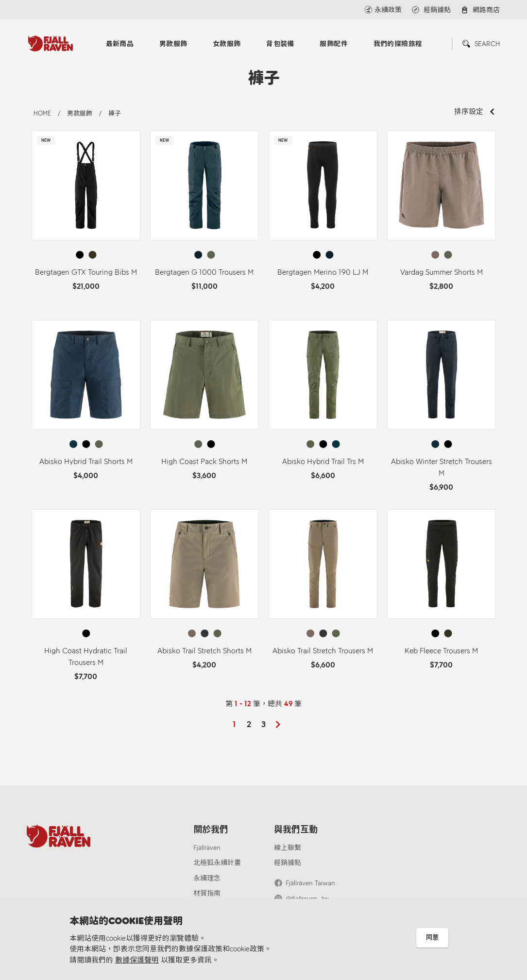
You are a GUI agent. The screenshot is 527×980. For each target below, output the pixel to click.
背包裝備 (280, 44)
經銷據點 (288, 863)
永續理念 (207, 878)
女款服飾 (227, 44)
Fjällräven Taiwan (310, 883)
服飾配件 (334, 44)
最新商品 (120, 44)
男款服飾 (173, 44)
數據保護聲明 (137, 960)
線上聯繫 (288, 848)
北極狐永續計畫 (217, 863)
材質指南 (207, 893)
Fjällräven (207, 848)
